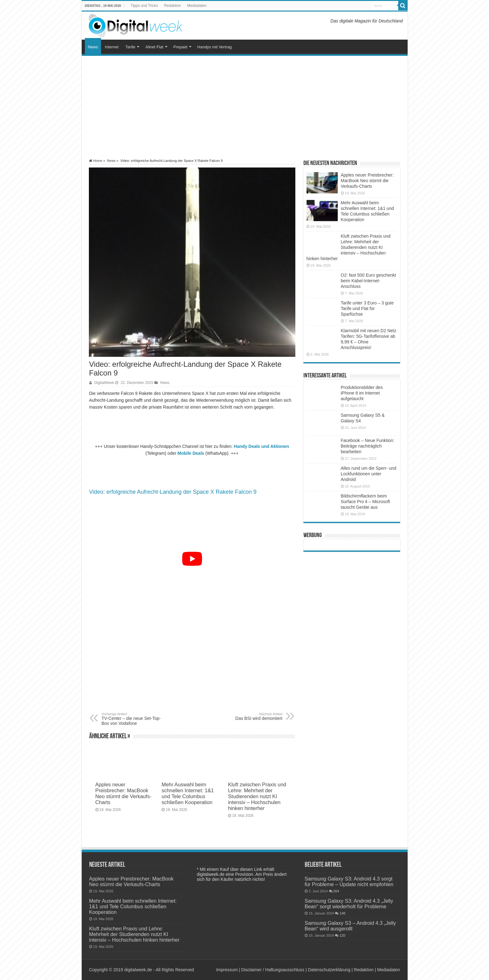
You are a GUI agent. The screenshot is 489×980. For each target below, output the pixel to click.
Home (96, 161)
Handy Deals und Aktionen (261, 446)
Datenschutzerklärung (329, 970)
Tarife (130, 47)
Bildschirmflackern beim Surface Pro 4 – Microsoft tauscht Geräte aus (366, 502)
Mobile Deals (191, 453)
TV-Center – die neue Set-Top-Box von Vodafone (134, 719)
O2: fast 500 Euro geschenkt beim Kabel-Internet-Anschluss (368, 281)
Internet (112, 47)
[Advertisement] (245, 107)
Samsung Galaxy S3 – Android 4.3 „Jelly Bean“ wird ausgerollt (350, 926)
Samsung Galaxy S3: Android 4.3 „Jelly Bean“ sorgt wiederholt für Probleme (349, 904)
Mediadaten (197, 6)
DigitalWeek (104, 383)
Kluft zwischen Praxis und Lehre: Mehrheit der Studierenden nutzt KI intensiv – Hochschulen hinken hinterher (257, 796)
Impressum (227, 970)
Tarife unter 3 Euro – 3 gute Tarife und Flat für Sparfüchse (367, 308)
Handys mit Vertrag (215, 47)
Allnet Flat (154, 47)
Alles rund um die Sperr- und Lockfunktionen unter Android (369, 474)
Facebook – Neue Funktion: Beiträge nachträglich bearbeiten (368, 446)
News (93, 47)
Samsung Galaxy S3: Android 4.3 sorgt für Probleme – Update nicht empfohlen (349, 881)
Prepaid (180, 47)
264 (336, 891)
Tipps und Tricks (144, 6)
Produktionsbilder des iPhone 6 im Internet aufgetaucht (362, 393)
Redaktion (172, 6)
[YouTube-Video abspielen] (192, 559)
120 (342, 935)
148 (342, 913)
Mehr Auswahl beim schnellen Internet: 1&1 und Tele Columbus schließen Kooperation (188, 793)
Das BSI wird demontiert (251, 716)
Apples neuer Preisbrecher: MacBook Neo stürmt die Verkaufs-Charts (123, 793)
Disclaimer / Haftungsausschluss (273, 970)
